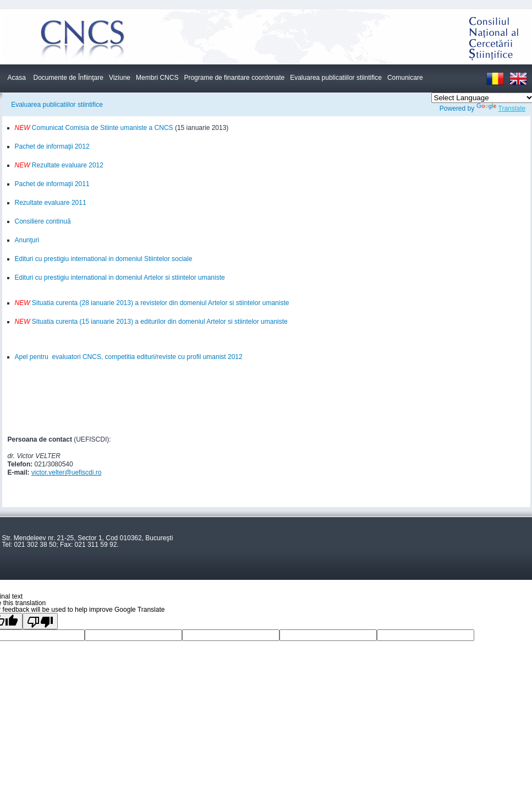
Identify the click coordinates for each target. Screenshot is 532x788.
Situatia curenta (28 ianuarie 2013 (73, 303)
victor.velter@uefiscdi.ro (67, 472)
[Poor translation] (40, 621)
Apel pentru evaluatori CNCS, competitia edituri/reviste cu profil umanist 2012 (129, 357)
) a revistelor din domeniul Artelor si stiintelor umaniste (210, 303)
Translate (501, 108)
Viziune (120, 78)
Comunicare (405, 78)
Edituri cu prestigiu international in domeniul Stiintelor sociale (104, 259)
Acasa (17, 78)
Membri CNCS (157, 78)
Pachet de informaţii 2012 (52, 146)
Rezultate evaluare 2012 (67, 165)
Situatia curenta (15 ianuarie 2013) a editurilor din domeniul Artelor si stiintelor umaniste (151, 322)
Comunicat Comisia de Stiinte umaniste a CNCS (102, 128)
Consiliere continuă (43, 221)
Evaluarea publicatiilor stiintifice (336, 78)
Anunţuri (27, 240)
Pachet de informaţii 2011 (52, 184)
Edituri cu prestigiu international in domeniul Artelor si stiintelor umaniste (120, 278)
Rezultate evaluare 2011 (51, 203)
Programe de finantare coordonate (234, 78)
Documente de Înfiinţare (68, 78)
